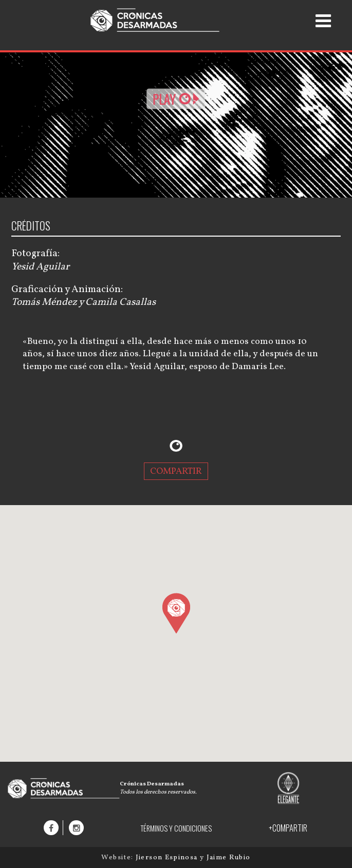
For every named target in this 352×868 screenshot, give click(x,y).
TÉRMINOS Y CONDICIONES (176, 828)
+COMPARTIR (288, 828)
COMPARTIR (176, 471)
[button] (176, 613)
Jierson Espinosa (168, 857)
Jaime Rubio (229, 857)
